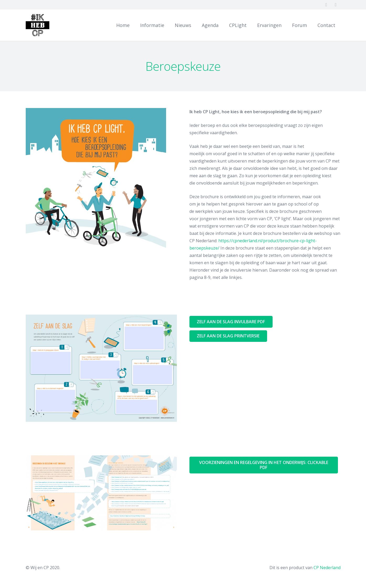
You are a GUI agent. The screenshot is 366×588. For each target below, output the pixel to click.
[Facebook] (326, 5)
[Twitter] (336, 5)
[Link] (38, 25)
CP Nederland (327, 568)
